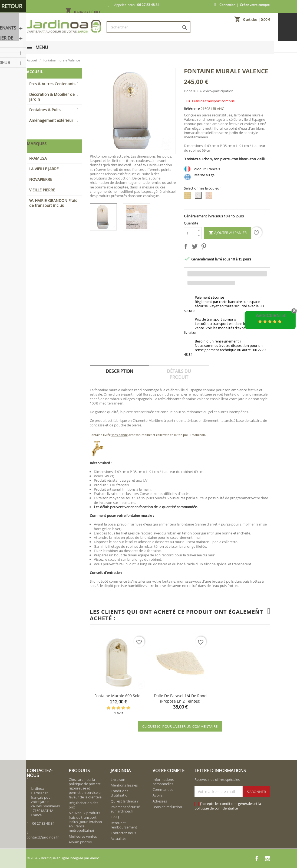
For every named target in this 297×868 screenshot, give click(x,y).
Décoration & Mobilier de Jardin (52, 97)
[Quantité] (190, 233)
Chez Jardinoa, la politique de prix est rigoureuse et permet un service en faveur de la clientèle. (86, 788)
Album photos (80, 842)
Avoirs (158, 795)
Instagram (268, 859)
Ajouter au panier (228, 233)
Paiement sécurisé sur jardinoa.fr (125, 809)
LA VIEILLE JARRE (44, 169)
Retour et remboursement (124, 825)
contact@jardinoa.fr (43, 837)
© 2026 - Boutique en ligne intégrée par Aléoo (63, 858)
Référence (192, 109)
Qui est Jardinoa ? (125, 801)
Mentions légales (124, 785)
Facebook (257, 859)
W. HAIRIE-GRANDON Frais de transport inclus (53, 203)
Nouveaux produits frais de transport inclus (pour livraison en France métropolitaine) (85, 822)
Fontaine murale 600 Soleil (118, 696)
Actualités (118, 838)
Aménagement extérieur (51, 120)
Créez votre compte (255, 5)
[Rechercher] (148, 27)
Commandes (163, 789)
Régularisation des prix (83, 805)
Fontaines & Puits (45, 110)
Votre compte (169, 771)
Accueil (35, 72)
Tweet (196, 247)
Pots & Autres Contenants (52, 84)
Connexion (227, 5)
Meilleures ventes (83, 836)
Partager (187, 247)
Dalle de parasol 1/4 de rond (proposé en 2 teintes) (180, 698)
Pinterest (205, 247)
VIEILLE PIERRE (42, 190)
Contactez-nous (123, 833)
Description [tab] (119, 371)
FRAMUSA (38, 158)
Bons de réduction (167, 807)
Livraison (118, 779)
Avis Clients (270, 316)
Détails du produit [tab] (179, 374)
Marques (37, 143)
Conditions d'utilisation (120, 793)
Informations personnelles (163, 782)
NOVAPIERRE (41, 179)
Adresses (160, 801)
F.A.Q (115, 817)
